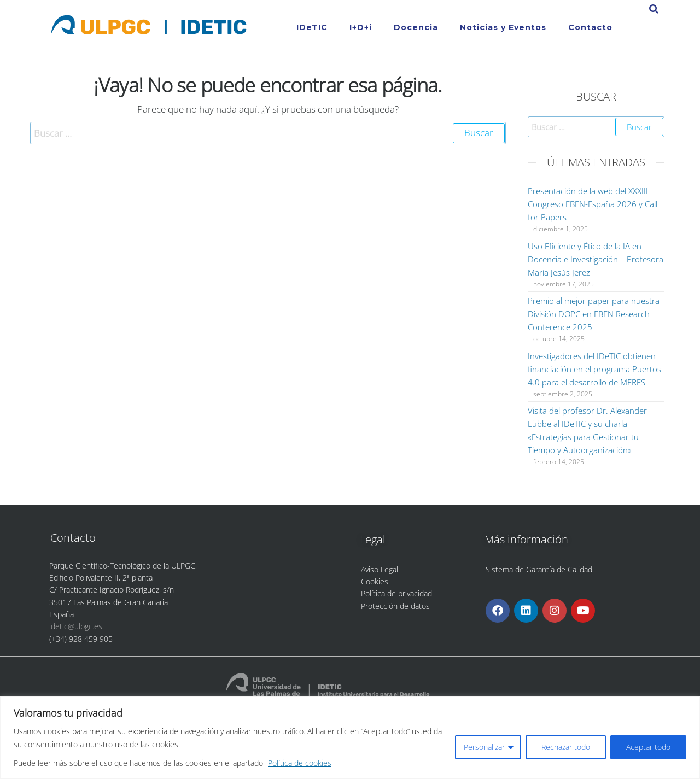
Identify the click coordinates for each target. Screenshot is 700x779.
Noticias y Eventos (503, 27)
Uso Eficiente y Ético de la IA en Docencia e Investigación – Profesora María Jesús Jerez (596, 259)
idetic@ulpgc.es (76, 626)
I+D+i (361, 27)
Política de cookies (300, 763)
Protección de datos (395, 606)
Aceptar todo (648, 747)
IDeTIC (312, 27)
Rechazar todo (566, 747)
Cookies (375, 581)
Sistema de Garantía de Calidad (539, 569)
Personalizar (484, 747)
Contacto (590, 27)
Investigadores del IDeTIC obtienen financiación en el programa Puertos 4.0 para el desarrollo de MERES (594, 369)
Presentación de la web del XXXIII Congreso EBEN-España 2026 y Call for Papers (593, 204)
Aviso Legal (380, 569)
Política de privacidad (396, 593)
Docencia (416, 27)
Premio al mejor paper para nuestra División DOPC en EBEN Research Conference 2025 (594, 314)
